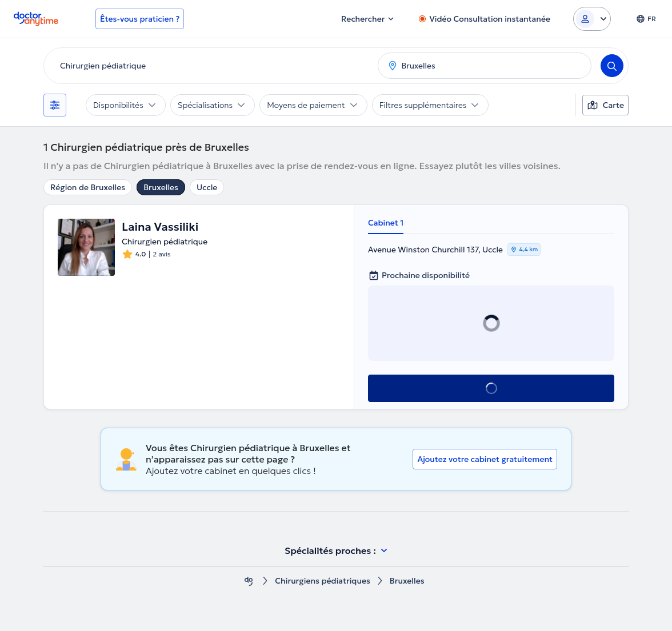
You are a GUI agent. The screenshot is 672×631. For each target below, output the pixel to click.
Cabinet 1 (386, 223)
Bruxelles (161, 187)
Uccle (207, 187)
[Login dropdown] (592, 19)
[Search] (612, 66)
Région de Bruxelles (88, 187)
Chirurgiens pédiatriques (322, 581)
